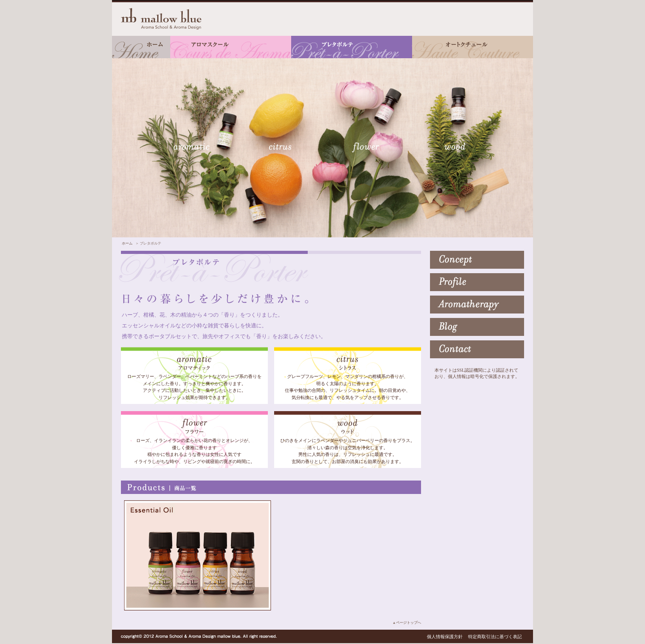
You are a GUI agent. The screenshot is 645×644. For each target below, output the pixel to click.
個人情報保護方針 (445, 637)
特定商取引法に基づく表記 (495, 637)
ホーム (127, 244)
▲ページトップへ (407, 623)
